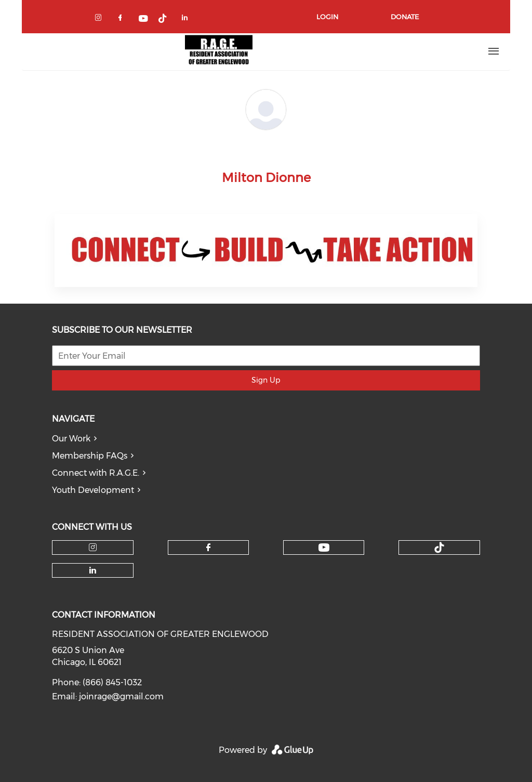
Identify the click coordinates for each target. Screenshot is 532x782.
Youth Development (93, 490)
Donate (405, 17)
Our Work (71, 439)
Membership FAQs (90, 456)
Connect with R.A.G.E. (96, 473)
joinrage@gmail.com (121, 696)
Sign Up (266, 380)
